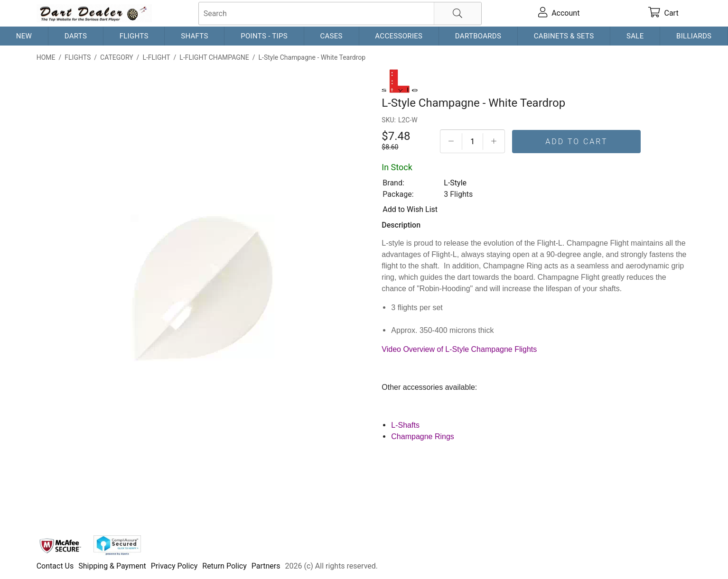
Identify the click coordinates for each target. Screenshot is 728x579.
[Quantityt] (472, 142)
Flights (134, 36)
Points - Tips (264, 36)
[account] (559, 14)
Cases (331, 36)
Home (46, 57)
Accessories (399, 36)
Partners (266, 566)
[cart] (663, 14)
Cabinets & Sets (564, 36)
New (24, 36)
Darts (76, 36)
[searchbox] (340, 14)
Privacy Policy (174, 566)
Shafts (195, 36)
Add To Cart (576, 142)
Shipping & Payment (112, 566)
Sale (635, 36)
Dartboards (478, 36)
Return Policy (224, 566)
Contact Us (55, 566)
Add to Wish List (410, 209)
